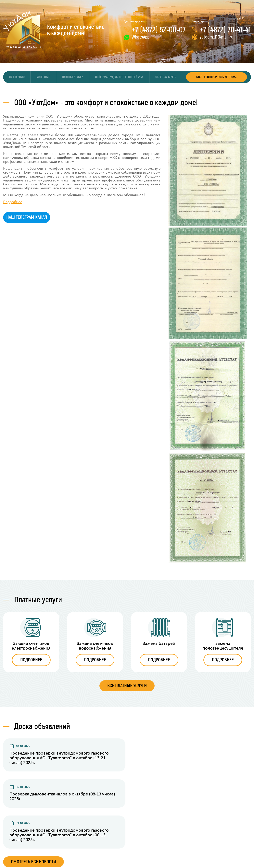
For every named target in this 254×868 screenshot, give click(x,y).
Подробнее (13, 203)
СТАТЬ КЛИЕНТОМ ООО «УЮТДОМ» (216, 77)
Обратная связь (166, 77)
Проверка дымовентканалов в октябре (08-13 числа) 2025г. (62, 797)
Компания (44, 77)
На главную (17, 77)
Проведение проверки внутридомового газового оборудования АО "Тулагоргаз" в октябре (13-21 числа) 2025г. (59, 759)
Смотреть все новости (33, 862)
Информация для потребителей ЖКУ (119, 77)
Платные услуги (73, 77)
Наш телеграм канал (27, 218)
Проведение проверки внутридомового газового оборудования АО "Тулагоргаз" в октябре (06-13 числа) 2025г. (59, 836)
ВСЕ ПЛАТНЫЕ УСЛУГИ (127, 686)
